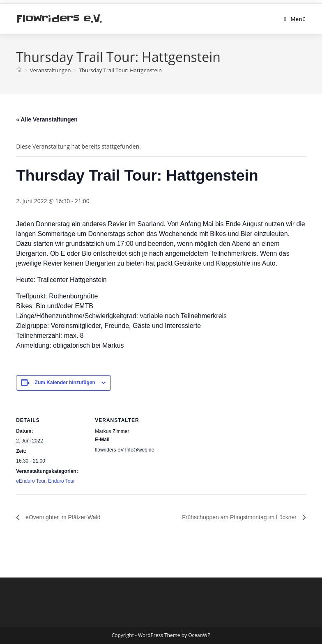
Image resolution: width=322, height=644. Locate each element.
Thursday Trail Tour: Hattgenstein (120, 70)
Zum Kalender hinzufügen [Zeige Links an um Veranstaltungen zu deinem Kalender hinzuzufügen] (65, 383)
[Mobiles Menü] (295, 19)
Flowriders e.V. (59, 19)
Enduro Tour (61, 481)
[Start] (19, 70)
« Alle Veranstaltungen (47, 119)
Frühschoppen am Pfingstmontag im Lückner (240, 517)
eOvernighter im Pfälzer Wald (62, 517)
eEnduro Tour (31, 481)
